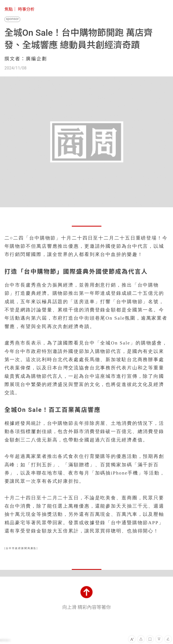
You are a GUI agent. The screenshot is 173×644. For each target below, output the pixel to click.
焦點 (9, 9)
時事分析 (26, 9)
